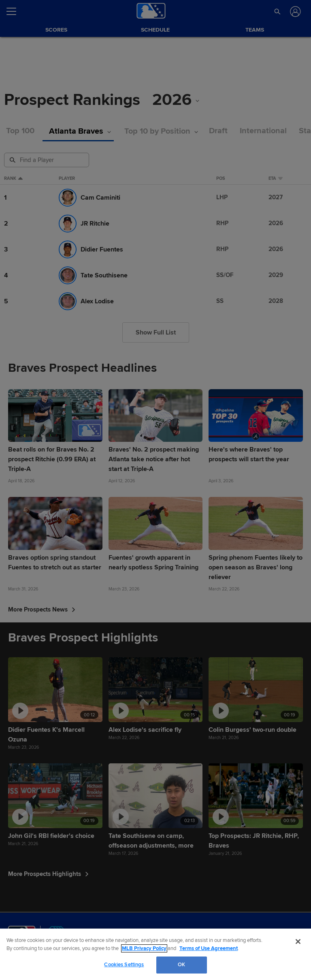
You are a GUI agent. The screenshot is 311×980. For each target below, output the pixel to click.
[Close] (298, 942)
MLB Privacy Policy (144, 948)
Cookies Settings (124, 965)
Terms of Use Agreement (209, 948)
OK (181, 965)
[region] (155, 954)
